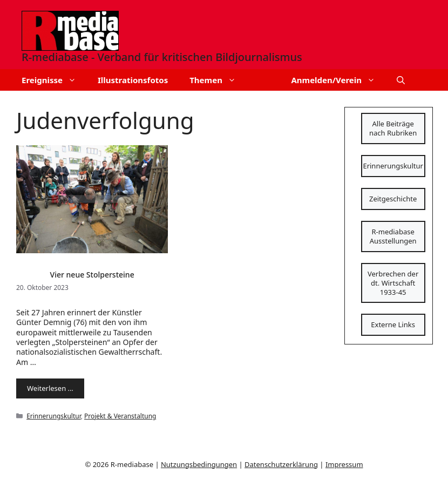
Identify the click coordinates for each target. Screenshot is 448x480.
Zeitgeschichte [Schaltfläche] (393, 199)
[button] (401, 80)
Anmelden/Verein (338, 80)
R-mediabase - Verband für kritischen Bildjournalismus (162, 57)
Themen (218, 80)
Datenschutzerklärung (281, 464)
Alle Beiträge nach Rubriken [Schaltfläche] (393, 128)
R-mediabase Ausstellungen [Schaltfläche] (393, 236)
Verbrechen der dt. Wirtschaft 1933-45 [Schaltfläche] (393, 283)
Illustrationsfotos (133, 80)
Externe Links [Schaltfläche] (393, 324)
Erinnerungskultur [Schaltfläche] (393, 166)
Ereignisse (54, 80)
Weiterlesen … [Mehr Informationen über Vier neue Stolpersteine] (50, 388)
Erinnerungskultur (54, 416)
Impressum (344, 464)
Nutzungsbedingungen (199, 464)
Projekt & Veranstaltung (120, 416)
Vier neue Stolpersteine (92, 275)
